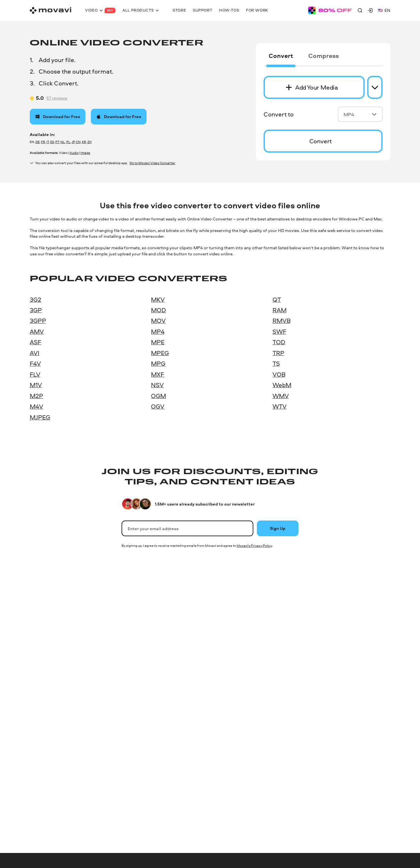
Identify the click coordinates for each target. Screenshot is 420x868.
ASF (36, 342)
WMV (281, 396)
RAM (280, 310)
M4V (36, 406)
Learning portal (228, 641)
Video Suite (41, 619)
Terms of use (69, 813)
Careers (313, 664)
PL (68, 142)
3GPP (38, 321)
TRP (278, 353)
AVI (35, 353)
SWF (279, 331)
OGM (158, 396)
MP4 (360, 114)
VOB (279, 374)
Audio (74, 153)
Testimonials (318, 630)
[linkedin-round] (367, 825)
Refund (221, 698)
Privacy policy (40, 813)
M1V (36, 385)
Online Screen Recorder (53, 754)
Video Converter (46, 641)
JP (73, 142)
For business (318, 709)
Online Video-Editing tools (55, 766)
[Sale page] (330, 10)
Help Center (225, 608)
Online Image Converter (53, 721)
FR (43, 142)
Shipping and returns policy (171, 813)
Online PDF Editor (47, 743)
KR (84, 142)
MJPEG (40, 417)
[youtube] (377, 825)
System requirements (234, 653)
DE (38, 142)
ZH (89, 142)
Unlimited (39, 608)
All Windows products (52, 777)
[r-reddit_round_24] (388, 825)
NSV (157, 385)
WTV (280, 406)
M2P (36, 396)
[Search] (360, 10)
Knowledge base (229, 630)
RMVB (281, 321)
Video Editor (42, 653)
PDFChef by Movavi (49, 675)
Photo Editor (42, 630)
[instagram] (356, 825)
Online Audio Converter (52, 709)
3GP (36, 310)
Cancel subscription (233, 675)
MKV (158, 299)
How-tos (222, 619)
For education (319, 687)
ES (52, 142)
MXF (158, 374)
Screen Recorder (46, 664)
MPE (158, 342)
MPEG (160, 353)
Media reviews (319, 641)
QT (277, 299)
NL (63, 142)
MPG (158, 363)
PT (57, 142)
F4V (35, 363)
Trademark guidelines (246, 813)
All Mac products (138, 698)
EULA (92, 813)
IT (48, 142)
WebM (282, 385)
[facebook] (345, 825)
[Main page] (51, 10)
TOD (279, 342)
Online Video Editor (48, 732)
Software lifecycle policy (123, 813)
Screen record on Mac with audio (154, 675)
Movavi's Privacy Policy (254, 545)
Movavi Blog (317, 675)
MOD (158, 310)
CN (78, 142)
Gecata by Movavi (47, 687)
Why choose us (321, 653)
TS (276, 363)
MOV (158, 321)
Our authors (317, 619)
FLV (35, 374)
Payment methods (231, 687)
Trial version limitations (236, 664)
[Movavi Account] (370, 10)
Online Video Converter (52, 698)
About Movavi (319, 608)
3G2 (36, 299)
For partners (318, 698)
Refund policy (211, 813)
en (384, 10)
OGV (158, 406)
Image (85, 153)
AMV (37, 331)
